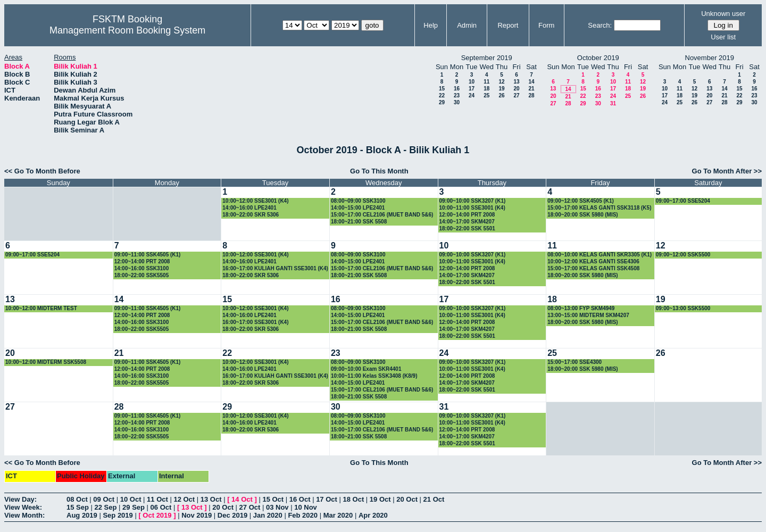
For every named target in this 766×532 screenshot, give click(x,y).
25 (486, 95)
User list (723, 37)
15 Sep (78, 507)
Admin (467, 25)
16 (457, 89)
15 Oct (273, 499)
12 (501, 82)
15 (442, 89)
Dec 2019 (232, 515)
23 (457, 95)
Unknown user (723, 14)
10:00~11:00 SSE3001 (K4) (472, 208)
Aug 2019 (82, 515)
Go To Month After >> (727, 171)
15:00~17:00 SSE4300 (574, 362)
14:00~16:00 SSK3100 (142, 268)
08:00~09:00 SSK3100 (358, 201)
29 (442, 102)
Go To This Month (379, 171)
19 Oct (380, 499)
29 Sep (134, 507)
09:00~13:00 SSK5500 (683, 308)
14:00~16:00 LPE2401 (249, 208)
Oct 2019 (157, 515)
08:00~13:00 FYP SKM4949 (581, 308)
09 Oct (104, 499)
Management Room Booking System (127, 30)
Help (431, 25)
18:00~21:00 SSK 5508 (359, 222)
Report (508, 25)
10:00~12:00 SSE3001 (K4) (255, 201)
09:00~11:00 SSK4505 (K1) (148, 255)
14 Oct (242, 499)
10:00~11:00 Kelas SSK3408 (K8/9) (374, 376)
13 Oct (211, 499)
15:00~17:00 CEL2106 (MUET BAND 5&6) (382, 215)
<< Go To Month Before (42, 171)
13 (516, 82)
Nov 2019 (197, 515)
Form (546, 25)
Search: (600, 25)
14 (531, 82)
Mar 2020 (338, 515)
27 (516, 95)
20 (516, 89)
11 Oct (157, 499)
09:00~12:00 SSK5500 (683, 255)
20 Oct (407, 499)
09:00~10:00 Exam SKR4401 (366, 369)
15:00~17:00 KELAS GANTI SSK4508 (593, 268)
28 (531, 95)
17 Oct (327, 499)
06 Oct (161, 507)
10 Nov (306, 507)
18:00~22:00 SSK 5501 (467, 228)
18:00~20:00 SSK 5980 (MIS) (583, 215)
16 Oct (300, 499)
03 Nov (277, 507)
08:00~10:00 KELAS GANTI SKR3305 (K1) (600, 255)
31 (613, 103)
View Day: (20, 499)
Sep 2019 (118, 515)
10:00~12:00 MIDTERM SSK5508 (46, 362)
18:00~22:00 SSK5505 (142, 275)
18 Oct (354, 499)
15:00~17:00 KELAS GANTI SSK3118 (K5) (599, 208)
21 (531, 89)
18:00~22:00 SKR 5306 (251, 215)
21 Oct (434, 499)
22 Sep (106, 507)
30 (457, 102)
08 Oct (77, 499)
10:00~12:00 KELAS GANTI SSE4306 (593, 261)
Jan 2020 (268, 515)
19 (501, 89)
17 (472, 89)
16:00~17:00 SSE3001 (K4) (255, 322)
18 (486, 89)
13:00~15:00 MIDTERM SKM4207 (588, 315)
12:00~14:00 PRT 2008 (467, 215)
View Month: (24, 515)
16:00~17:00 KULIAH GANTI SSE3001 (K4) (275, 268)
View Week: (23, 507)
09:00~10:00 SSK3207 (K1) (473, 201)
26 (501, 95)
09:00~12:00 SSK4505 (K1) (581, 201)
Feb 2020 (303, 515)
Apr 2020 (373, 515)
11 (486, 82)
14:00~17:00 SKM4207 (467, 222)
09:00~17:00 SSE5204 (683, 201)
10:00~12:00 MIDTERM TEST (41, 308)
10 (472, 82)
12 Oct (184, 499)
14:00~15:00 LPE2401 (358, 208)
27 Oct (250, 507)
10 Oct (131, 499)
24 (472, 95)
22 (442, 95)
